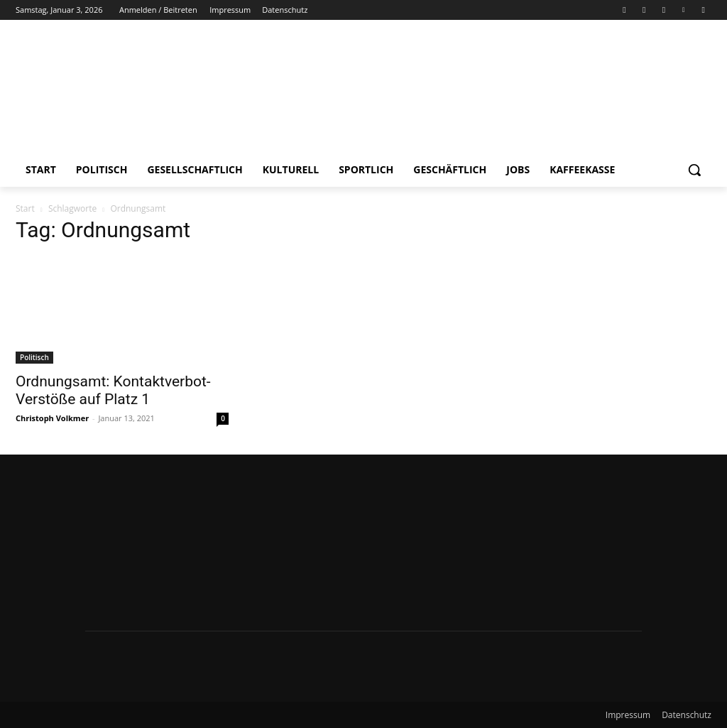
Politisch (34, 357)
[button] (694, 170)
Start (25, 208)
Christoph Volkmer (52, 418)
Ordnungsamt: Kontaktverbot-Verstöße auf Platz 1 (113, 390)
